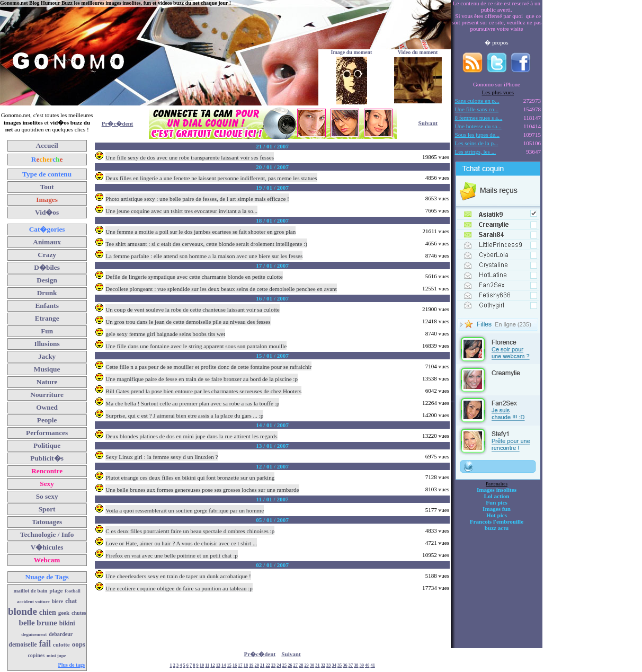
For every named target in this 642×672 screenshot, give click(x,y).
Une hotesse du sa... (478, 126)
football (73, 591)
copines (36, 655)
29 (306, 665)
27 (296, 665)
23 (273, 665)
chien (48, 612)
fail (45, 644)
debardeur (61, 634)
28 (301, 665)
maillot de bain (30, 591)
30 (312, 665)
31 (317, 665)
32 (323, 665)
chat (71, 601)
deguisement (34, 634)
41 (372, 665)
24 (279, 665)
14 (224, 665)
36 (345, 665)
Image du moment (352, 52)
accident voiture (33, 602)
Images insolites (497, 490)
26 (290, 665)
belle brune (38, 623)
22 (267, 665)
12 (212, 665)
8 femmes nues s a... (479, 118)
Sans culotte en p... (477, 101)
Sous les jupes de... (478, 135)
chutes (79, 613)
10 (202, 665)
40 (367, 665)
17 (240, 665)
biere (57, 601)
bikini (67, 623)
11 (207, 665)
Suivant (428, 123)
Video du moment (418, 52)
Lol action (497, 496)
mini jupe (56, 656)
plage (56, 590)
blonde (23, 611)
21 (262, 665)
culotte (61, 644)
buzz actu (497, 528)
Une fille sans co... (477, 109)
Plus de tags (72, 665)
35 (340, 665)
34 (334, 665)
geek (64, 613)
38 (356, 665)
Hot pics (497, 515)
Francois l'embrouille (497, 521)
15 (229, 665)
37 (351, 665)
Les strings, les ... (475, 152)
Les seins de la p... (477, 143)
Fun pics (496, 502)
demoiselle (23, 644)
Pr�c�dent (118, 123)
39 (362, 665)
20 (257, 665)
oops (79, 644)
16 (235, 665)
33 (328, 665)
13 (218, 665)
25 (284, 665)
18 (246, 665)
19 (251, 665)
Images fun (497, 509)
